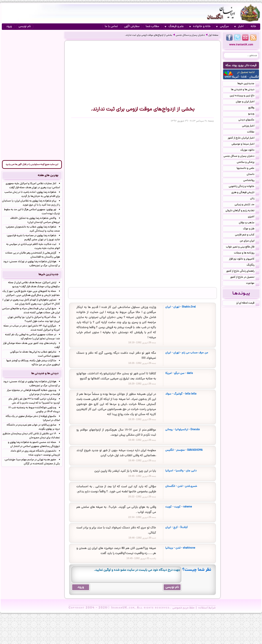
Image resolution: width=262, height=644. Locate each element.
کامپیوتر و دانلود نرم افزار (244, 259)
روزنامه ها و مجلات (247, 253)
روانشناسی (251, 181)
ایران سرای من (250, 241)
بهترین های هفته (48, 175)
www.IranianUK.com (241, 45)
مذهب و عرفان (249, 223)
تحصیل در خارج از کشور (245, 278)
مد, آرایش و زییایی (247, 205)
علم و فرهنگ (174, 27)
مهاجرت (253, 284)
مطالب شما (152, 27)
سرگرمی (222, 27)
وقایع (254, 108)
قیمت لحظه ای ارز (248, 303)
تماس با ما (111, 27)
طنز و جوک (251, 229)
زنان (255, 199)
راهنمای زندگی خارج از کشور (243, 271)
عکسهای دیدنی (249, 120)
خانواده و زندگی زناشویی (244, 187)
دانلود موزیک (250, 150)
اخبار (239, 27)
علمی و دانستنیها (248, 169)
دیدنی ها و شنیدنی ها (245, 90)
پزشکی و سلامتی (248, 163)
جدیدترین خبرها (248, 84)
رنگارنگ (253, 265)
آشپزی (254, 217)
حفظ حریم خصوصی (183, 608)
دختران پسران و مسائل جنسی (190, 35)
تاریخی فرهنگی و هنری (245, 193)
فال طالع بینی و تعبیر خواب (243, 247)
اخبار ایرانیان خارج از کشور (243, 138)
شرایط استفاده (207, 608)
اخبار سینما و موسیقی (245, 144)
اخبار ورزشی (251, 126)
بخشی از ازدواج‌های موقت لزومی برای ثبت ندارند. (149, 35)
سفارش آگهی (132, 27)
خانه (253, 27)
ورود (9, 27)
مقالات (253, 132)
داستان (253, 175)
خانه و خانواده (200, 27)
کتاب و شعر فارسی (247, 235)
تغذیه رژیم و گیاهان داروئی (242, 211)
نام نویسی (25, 27)
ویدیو (254, 114)
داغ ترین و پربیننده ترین (244, 96)
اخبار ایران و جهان (247, 102)
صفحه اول (213, 35)
